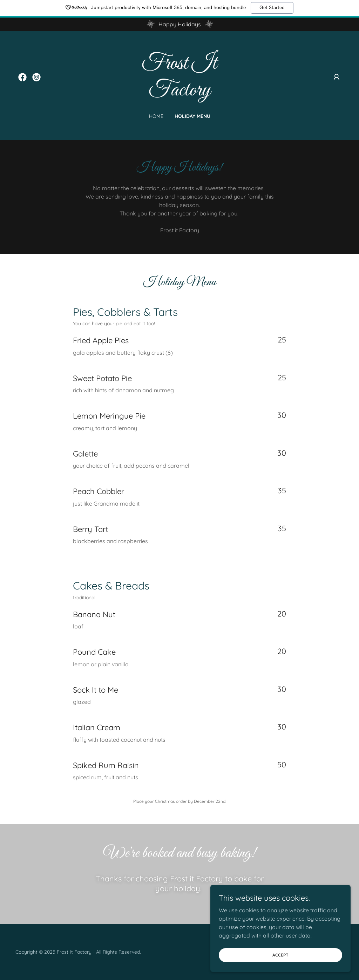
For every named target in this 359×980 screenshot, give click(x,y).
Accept (280, 955)
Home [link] (156, 116)
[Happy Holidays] (179, 24)
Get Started (272, 8)
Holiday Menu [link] (192, 116)
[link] (22, 77)
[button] (337, 77)
